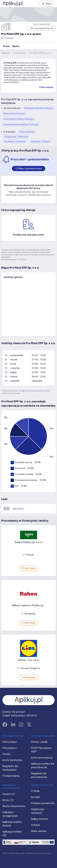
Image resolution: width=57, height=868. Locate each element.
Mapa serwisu (39, 831)
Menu (47, 4)
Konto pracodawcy (42, 758)
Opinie (16, 46)
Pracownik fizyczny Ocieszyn (39, 108)
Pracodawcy (20, 53)
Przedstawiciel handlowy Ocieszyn (21, 124)
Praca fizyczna (27, 132)
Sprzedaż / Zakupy (40, 141)
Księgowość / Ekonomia (16, 137)
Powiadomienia (11, 776)
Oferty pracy (10, 742)
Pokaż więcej (46, 87)
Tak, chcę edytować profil (42, 28)
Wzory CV (8, 800)
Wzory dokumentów (14, 806)
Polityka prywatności (43, 803)
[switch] (29, 169)
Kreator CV (9, 794)
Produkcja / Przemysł (15, 141)
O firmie (35, 791)
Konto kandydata (12, 760)
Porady (7, 754)
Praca (6, 46)
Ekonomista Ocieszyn (14, 114)
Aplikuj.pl (6, 53)
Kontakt (35, 797)
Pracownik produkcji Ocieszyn (19, 119)
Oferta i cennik (39, 742)
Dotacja (35, 825)
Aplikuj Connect (40, 819)
